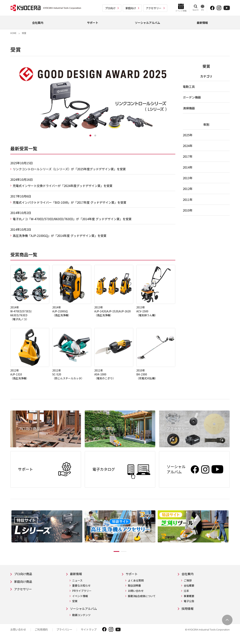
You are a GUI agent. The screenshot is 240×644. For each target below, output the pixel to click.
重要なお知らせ (81, 588)
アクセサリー (154, 8)
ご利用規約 (41, 632)
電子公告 (189, 603)
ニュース (77, 583)
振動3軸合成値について (142, 598)
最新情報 (77, 576)
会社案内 (188, 576)
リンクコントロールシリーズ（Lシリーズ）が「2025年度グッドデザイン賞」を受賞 (69, 169)
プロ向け (110, 8)
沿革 (186, 593)
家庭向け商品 (24, 584)
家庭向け (131, 8)
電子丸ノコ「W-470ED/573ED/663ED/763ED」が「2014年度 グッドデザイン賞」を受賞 (72, 219)
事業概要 (189, 598)
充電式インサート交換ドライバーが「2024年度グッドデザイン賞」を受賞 (63, 186)
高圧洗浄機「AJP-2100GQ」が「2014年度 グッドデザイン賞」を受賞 (60, 236)
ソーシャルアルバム (85, 611)
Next (232, 534)
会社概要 (189, 588)
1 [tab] (90, 136)
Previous (7, 534)
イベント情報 (80, 598)
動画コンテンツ (81, 618)
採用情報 (188, 611)
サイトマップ (89, 632)
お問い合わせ (136, 593)
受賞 (75, 603)
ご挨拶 (188, 583)
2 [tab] (95, 136)
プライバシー (64, 632)
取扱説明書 (134, 588)
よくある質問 (136, 583)
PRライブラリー (82, 593)
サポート (132, 576)
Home (13, 33)
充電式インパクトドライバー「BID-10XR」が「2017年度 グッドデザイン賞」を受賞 (70, 202)
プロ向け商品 (24, 576)
